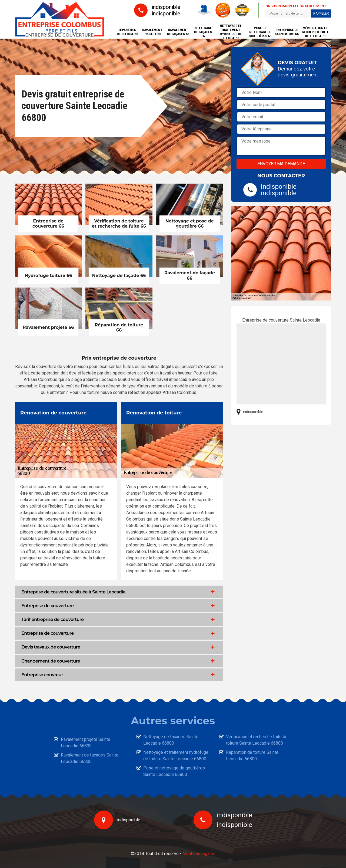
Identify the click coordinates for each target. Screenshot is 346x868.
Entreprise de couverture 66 (287, 32)
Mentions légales (199, 854)
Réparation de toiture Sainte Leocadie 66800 (252, 756)
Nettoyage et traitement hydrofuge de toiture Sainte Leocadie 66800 (176, 756)
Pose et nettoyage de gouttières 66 (260, 32)
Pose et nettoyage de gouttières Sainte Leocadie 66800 (174, 771)
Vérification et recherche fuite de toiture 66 (316, 32)
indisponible (166, 7)
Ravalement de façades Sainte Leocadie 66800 (90, 758)
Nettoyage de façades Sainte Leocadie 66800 (171, 740)
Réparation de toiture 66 (127, 32)
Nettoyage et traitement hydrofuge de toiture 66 (231, 32)
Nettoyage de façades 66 (203, 32)
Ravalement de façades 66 (178, 32)
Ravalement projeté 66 (152, 32)
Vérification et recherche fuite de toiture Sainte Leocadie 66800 (257, 740)
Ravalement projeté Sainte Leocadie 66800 (86, 743)
